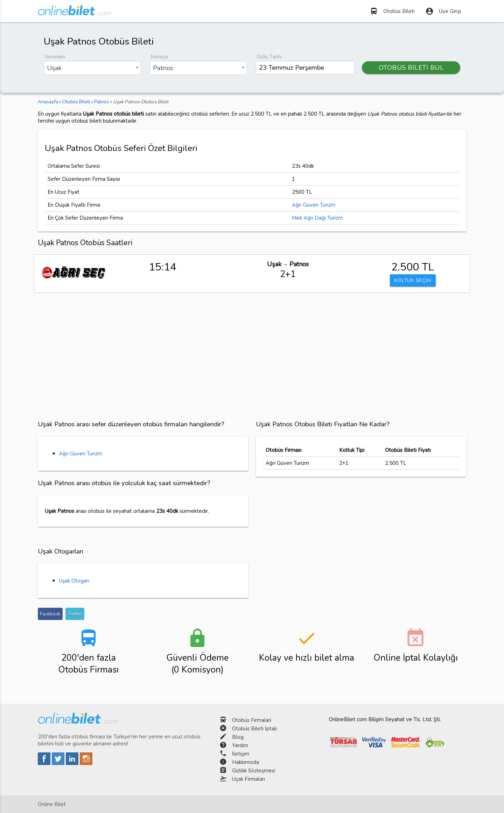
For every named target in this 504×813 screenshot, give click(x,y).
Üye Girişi (443, 11)
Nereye (159, 57)
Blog (238, 737)
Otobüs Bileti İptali (254, 729)
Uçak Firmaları (248, 779)
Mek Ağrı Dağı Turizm (317, 218)
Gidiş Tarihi (269, 57)
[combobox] (92, 68)
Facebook (50, 614)
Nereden (55, 57)
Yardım (240, 745)
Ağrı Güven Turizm (314, 205)
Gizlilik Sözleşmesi (254, 771)
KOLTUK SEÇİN (413, 281)
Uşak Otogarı (74, 581)
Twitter (75, 614)
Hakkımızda (246, 762)
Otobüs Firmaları (252, 720)
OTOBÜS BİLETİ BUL (411, 68)
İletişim (241, 754)
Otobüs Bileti (392, 11)
